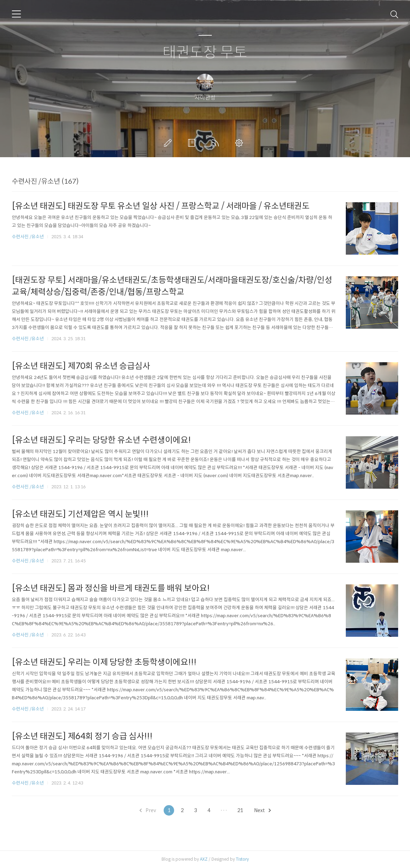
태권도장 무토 (205, 53)
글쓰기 (169, 143)
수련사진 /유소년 (28, 237)
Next (262, 810)
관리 (240, 143)
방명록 (193, 143)
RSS (217, 143)
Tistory (242, 859)
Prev (148, 810)
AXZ (204, 859)
